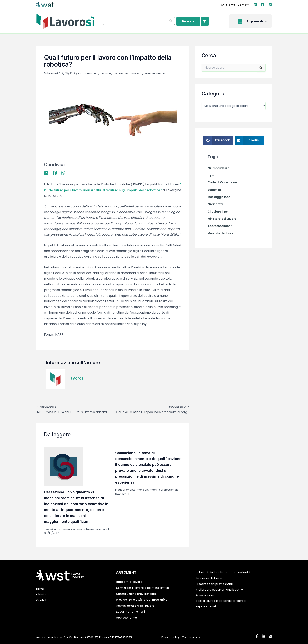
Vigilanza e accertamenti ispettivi (222, 589)
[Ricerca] (188, 21)
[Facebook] (263, 5)
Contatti (243, 5)
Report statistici (208, 606)
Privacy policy (170, 637)
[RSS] (270, 5)
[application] (267, 21)
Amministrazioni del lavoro (136, 606)
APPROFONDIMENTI (161, 73)
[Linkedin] (255, 5)
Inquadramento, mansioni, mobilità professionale (112, 73)
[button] (253, 21)
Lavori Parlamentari (131, 611)
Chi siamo (228, 5)
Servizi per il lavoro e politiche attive (144, 588)
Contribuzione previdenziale (137, 594)
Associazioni (205, 595)
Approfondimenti (129, 617)
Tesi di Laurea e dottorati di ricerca (223, 601)
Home (41, 589)
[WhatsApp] (63, 172)
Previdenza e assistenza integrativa (143, 599)
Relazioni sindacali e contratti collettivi (225, 572)
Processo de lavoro (211, 578)
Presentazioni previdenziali (216, 584)
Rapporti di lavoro (130, 582)
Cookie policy (191, 637)
